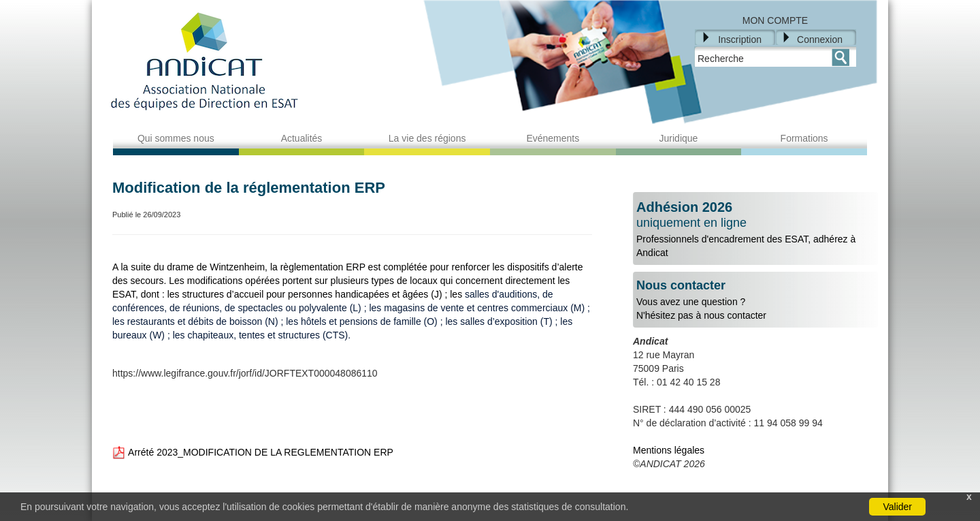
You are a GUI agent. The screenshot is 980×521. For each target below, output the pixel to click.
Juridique (679, 138)
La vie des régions (427, 138)
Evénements (553, 138)
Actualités (302, 138)
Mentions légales (669, 450)
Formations (804, 138)
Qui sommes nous (176, 138)
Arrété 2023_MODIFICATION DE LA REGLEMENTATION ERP (253, 452)
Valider (897, 507)
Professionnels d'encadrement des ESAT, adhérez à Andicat (755, 229)
